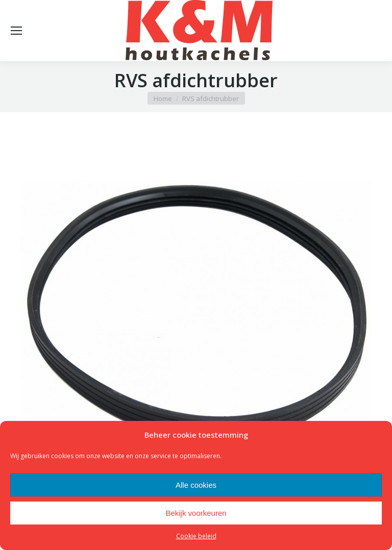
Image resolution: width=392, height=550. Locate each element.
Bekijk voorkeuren (196, 513)
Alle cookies (196, 485)
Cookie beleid (196, 536)
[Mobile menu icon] (16, 31)
